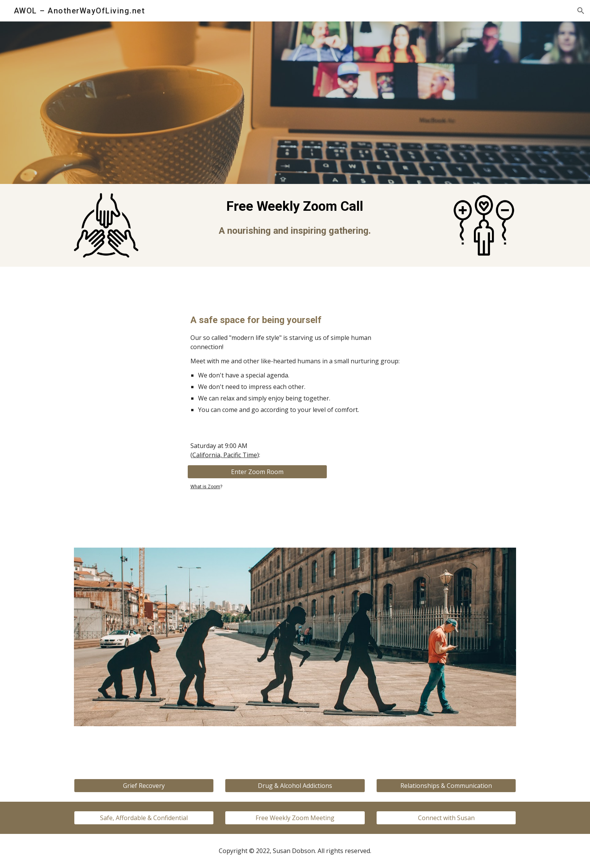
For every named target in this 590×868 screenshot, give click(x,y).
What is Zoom (205, 487)
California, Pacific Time (225, 455)
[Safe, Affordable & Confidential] (144, 818)
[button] (581, 11)
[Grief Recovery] (144, 786)
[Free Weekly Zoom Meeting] (295, 818)
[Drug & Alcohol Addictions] (295, 786)
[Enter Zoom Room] (257, 472)
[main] (295, 217)
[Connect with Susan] (446, 818)
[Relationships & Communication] (446, 786)
